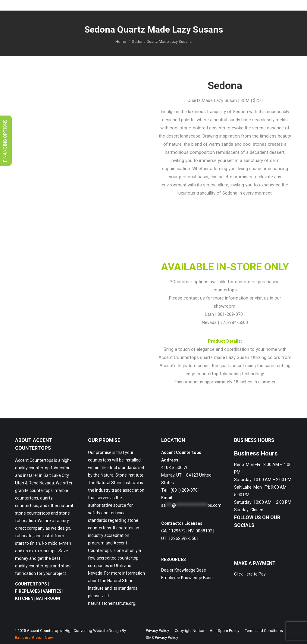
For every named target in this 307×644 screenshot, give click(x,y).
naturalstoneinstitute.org (112, 603)
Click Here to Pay (250, 574)
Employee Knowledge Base (187, 578)
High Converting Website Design (93, 631)
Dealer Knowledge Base (184, 570)
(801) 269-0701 (185, 490)
